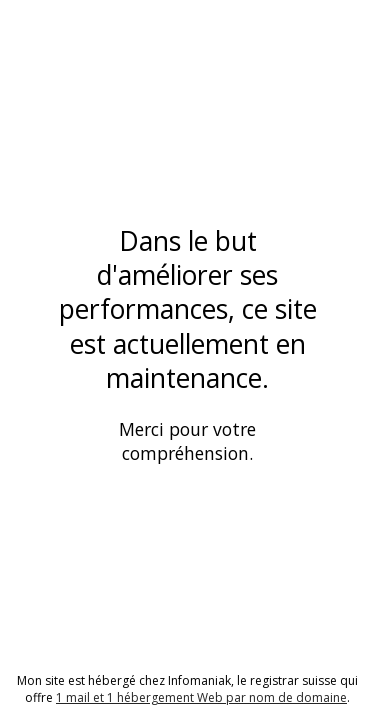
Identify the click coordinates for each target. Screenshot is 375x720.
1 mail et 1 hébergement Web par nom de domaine (201, 697)
